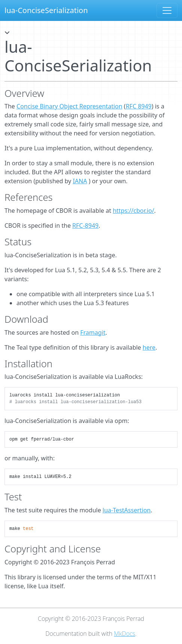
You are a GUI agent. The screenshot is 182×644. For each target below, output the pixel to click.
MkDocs (125, 634)
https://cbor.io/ (133, 211)
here (149, 347)
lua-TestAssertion (127, 510)
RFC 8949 (139, 106)
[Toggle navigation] (167, 10)
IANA (80, 181)
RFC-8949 (85, 226)
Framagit (93, 332)
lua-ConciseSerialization (46, 10)
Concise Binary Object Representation (69, 106)
